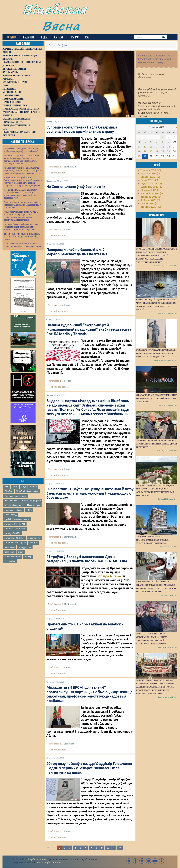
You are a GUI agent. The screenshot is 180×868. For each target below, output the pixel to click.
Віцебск (8, 491)
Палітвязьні (70, 167)
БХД (24, 487)
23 (168, 151)
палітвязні (10, 547)
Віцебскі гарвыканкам (15, 496)
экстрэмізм (10, 561)
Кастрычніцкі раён (31, 501)
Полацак (9, 510)
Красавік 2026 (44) (151, 174)
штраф (28, 557)
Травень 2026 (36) (151, 170)
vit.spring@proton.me (49, 862)
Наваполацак (33, 505)
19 (145, 151)
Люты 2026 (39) (149, 180)
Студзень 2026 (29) (151, 184)
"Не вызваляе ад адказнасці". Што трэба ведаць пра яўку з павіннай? (21, 150)
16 (168, 147)
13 (151, 147)
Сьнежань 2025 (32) (152, 187)
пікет (21, 552)
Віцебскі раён (11, 501)
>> (120, 848)
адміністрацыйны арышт (17, 519)
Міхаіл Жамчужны (14, 505)
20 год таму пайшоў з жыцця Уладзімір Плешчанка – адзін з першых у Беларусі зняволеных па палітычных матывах (89, 768)
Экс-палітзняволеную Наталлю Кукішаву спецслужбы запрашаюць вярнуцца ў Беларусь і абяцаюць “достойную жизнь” (157, 255)
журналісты (34, 538)
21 (157, 151)
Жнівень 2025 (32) (151, 200)
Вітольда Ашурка (109, 576)
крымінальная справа (15, 543)
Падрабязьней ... (59, 173)
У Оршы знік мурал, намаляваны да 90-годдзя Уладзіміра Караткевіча (152, 540)
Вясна (61, 26)
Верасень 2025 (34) (151, 197)
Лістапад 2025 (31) (151, 190)
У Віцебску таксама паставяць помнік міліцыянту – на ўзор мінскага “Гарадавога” (156, 353)
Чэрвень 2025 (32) (151, 207)
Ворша (33, 487)
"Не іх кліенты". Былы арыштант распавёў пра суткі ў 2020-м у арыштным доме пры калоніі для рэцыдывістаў (20, 194)
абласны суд (11, 515)
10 (108, 848)
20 (151, 151)
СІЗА (29, 510)
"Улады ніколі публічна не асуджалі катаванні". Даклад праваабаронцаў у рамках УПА (22, 205)
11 (139, 147)
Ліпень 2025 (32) (150, 204)
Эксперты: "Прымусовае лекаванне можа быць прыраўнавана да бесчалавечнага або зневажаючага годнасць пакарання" (21, 160)
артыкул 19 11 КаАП (15, 524)
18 (139, 151)
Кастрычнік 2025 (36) (152, 194)
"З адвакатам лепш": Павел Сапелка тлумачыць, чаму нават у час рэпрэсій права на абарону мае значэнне (23, 171)
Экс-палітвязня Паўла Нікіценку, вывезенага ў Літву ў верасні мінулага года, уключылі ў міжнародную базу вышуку (90, 494)
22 (163, 151)
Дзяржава (69, 744)
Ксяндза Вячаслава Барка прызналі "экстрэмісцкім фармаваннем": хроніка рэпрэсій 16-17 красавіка (21, 227)
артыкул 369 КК (12, 533)
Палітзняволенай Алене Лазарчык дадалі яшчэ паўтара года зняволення (22, 245)
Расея (20, 510)
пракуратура (25, 547)
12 (145, 147)
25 (139, 156)
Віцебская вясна (37, 859)
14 (157, 147)
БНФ (15, 487)
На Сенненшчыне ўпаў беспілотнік (76, 187)
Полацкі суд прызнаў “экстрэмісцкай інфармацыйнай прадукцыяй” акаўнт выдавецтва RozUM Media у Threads (89, 330)
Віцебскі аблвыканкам (27, 491)
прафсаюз (9, 552)
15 (163, 147)
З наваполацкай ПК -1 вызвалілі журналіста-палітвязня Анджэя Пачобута (157, 444)
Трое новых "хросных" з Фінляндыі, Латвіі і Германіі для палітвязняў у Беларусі (22, 236)
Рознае (68, 230)
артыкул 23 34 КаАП (15, 529)
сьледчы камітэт (13, 557)
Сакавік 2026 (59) (150, 177)
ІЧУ (7, 487)
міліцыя (33, 543)
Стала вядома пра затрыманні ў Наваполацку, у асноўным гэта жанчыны (157, 398)
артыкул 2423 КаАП (14, 538)
